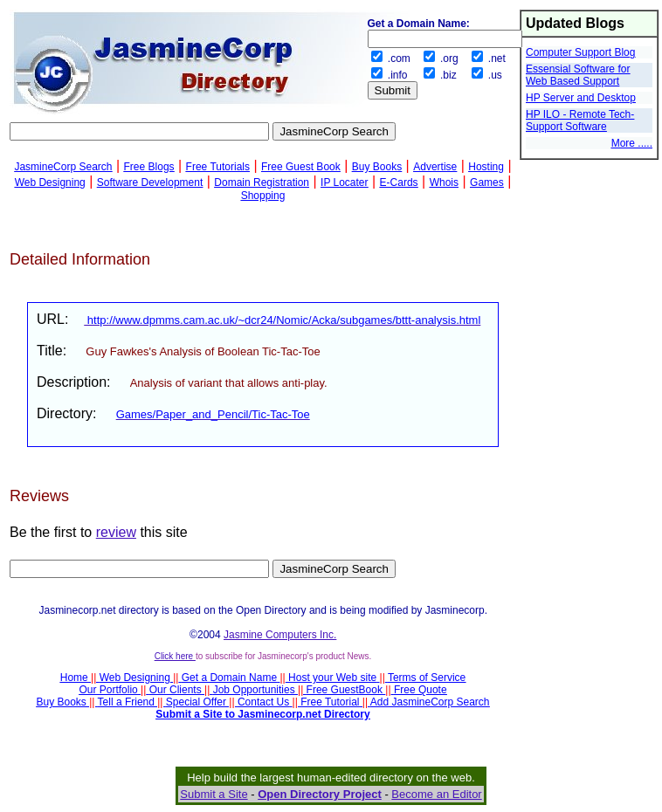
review (116, 532)
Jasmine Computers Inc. (280, 635)
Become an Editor (436, 794)
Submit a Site (214, 794)
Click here (175, 656)
